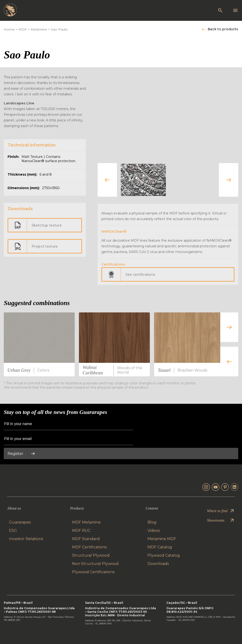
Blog (152, 522)
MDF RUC (81, 531)
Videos (154, 531)
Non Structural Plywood (95, 564)
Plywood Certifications (93, 572)
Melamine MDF (162, 539)
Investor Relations (26, 539)
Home (9, 29)
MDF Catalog (160, 547)
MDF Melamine (86, 522)
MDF (23, 29)
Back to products (223, 29)
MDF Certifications (89, 547)
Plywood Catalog (164, 555)
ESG (13, 531)
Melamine (39, 29)
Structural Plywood (91, 555)
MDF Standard (86, 539)
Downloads (158, 564)
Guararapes (20, 522)
